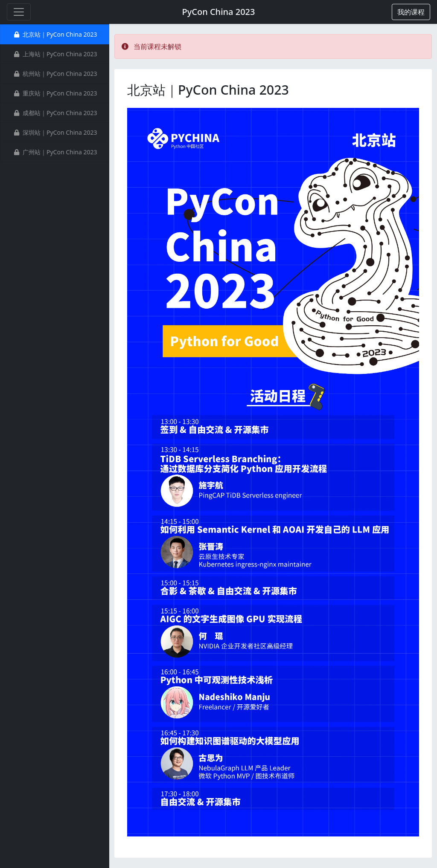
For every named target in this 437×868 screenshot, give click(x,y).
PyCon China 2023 (218, 12)
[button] (411, 12)
